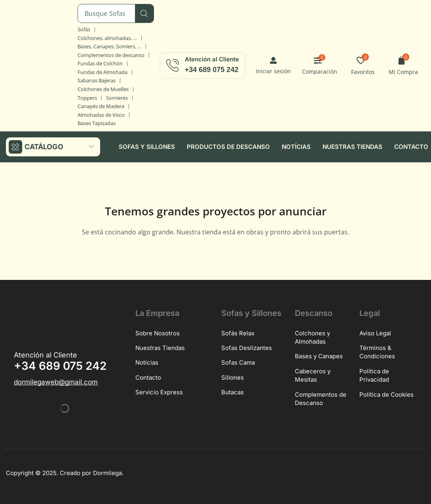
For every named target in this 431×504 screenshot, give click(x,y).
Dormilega (107, 473)
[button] (273, 66)
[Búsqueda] (144, 13)
